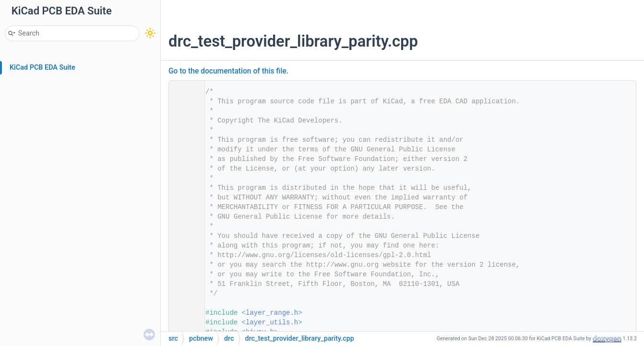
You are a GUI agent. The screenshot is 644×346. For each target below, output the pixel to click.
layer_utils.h (272, 322)
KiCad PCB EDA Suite (42, 68)
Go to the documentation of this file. (228, 71)
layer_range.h (272, 313)
